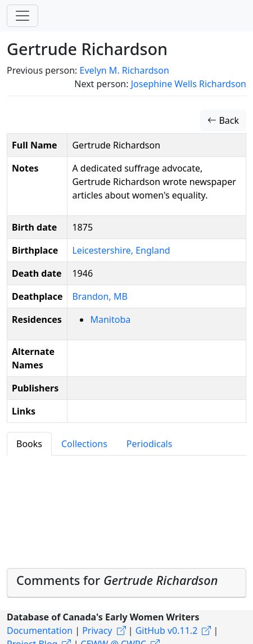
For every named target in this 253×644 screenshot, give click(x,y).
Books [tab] (29, 444)
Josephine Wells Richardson (189, 84)
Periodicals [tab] (150, 444)
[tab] (126, 583)
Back (223, 120)
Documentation (40, 631)
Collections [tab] (84, 444)
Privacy (97, 631)
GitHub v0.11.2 (167, 631)
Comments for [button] (117, 580)
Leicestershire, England (121, 250)
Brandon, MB (100, 296)
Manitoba (110, 319)
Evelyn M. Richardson (124, 70)
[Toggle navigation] (22, 16)
